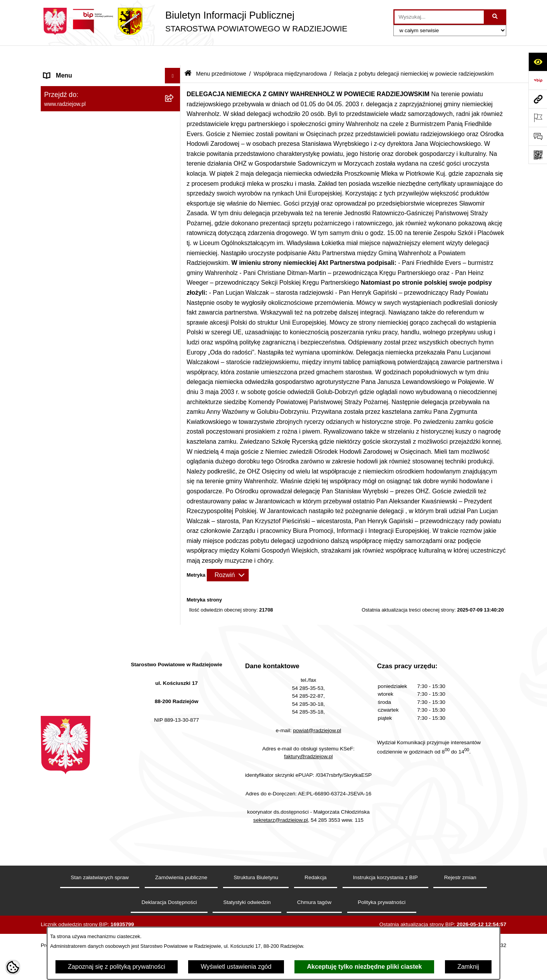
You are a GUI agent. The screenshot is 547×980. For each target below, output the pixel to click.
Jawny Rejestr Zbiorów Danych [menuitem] (87, 679)
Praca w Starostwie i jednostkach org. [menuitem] (96, 447)
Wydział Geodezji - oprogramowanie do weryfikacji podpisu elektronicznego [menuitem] (98, 532)
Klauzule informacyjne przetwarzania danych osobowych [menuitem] (94, 426)
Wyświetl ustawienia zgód (236, 967)
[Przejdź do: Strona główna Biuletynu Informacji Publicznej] (188, 54)
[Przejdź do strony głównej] (194, 21)
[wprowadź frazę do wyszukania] (439, 17)
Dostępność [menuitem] (60, 710)
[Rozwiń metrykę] (228, 555)
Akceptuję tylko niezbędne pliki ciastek (364, 967)
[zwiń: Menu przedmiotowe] (174, 87)
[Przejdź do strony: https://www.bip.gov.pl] (538, 80)
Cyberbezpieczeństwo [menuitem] (74, 695)
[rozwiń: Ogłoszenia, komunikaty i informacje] (174, 148)
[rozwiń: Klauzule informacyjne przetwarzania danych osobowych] (174, 422)
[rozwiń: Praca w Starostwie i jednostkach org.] (174, 447)
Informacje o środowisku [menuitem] (77, 462)
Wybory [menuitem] (54, 586)
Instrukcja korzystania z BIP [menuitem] (82, 406)
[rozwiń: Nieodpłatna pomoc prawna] (174, 618)
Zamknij (468, 967)
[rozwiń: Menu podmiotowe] (174, 72)
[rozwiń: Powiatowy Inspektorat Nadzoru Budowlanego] (174, 478)
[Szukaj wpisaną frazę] (496, 17)
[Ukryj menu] (173, 56)
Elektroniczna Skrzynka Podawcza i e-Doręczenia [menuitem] (96, 507)
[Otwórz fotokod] (538, 155)
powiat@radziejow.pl (317, 856)
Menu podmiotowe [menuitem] (69, 71)
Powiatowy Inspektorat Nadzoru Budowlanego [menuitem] (87, 482)
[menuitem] (111, 107)
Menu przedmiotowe (221, 54)
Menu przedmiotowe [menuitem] (72, 87)
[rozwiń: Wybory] (174, 587)
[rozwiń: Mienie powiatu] (174, 210)
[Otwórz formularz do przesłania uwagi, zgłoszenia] (538, 136)
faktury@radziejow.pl (308, 882)
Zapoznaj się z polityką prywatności (117, 967)
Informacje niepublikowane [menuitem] (80, 664)
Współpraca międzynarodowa (290, 54)
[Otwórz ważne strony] (538, 118)
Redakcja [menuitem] (57, 391)
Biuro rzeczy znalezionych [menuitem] (80, 602)
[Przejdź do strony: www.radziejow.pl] (538, 99)
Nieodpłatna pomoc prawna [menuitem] (82, 617)
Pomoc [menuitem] (54, 648)
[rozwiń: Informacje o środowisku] (174, 462)
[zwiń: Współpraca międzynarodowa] (174, 251)
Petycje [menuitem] (54, 633)
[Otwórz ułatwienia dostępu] (538, 62)
